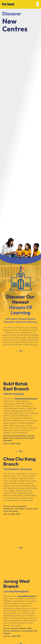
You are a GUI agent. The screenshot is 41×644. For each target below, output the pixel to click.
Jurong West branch (26, 596)
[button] (38, 4)
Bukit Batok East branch (26, 399)
